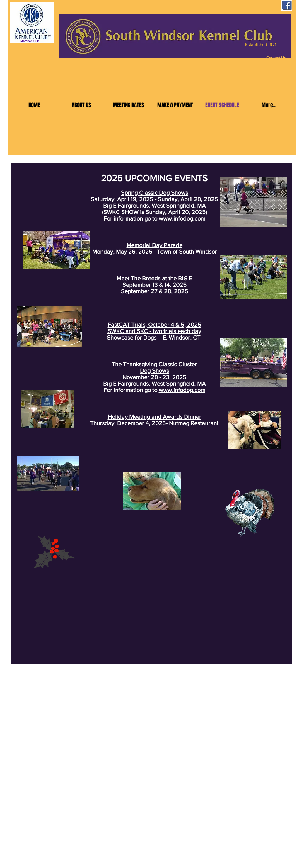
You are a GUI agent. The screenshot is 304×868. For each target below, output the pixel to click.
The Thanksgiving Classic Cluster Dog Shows (154, 367)
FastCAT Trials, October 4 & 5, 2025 (154, 325)
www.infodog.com (182, 218)
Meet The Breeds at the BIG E (154, 278)
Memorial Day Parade (154, 245)
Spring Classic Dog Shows (154, 193)
